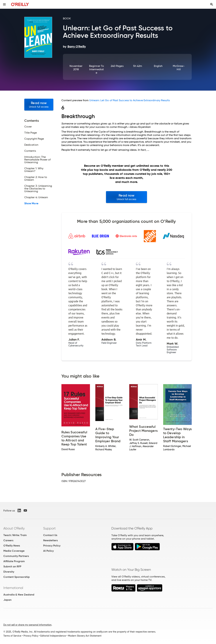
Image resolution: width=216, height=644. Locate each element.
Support (49, 528)
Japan (7, 600)
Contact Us (50, 535)
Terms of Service (12, 636)
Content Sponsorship (17, 577)
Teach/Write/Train (15, 535)
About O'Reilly (14, 528)
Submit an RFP (12, 566)
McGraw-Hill (179, 68)
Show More (31, 203)
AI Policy (48, 551)
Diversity (9, 572)
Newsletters (50, 540)
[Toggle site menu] (4, 4)
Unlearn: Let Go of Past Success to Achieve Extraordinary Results (130, 100)
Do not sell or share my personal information (27, 625)
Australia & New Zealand (19, 595)
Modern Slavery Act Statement (85, 636)
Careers (8, 540)
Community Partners (16, 556)
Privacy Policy (52, 546)
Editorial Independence (53, 636)
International (13, 588)
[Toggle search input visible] (212, 4)
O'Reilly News (12, 546)
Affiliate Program (14, 561)
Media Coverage (14, 551)
